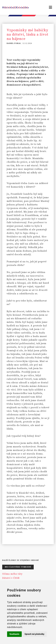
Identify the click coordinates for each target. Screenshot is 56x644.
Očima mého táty (12, 574)
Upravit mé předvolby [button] (35, 634)
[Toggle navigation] (50, 7)
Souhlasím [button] (14, 634)
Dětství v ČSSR (11, 578)
